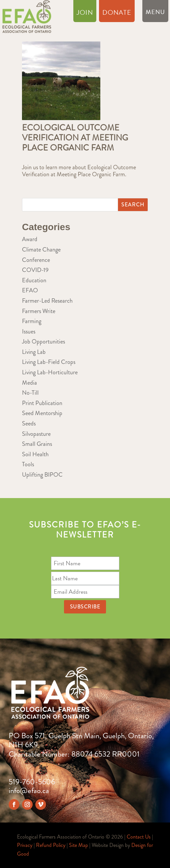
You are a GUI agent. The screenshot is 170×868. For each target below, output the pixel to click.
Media (29, 383)
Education (34, 280)
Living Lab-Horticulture (50, 372)
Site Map (78, 845)
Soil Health (35, 454)
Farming (32, 321)
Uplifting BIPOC (42, 475)
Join (85, 14)
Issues (29, 331)
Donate (117, 14)
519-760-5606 (32, 782)
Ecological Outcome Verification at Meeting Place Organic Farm (75, 138)
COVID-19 (35, 270)
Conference (36, 260)
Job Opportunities (43, 342)
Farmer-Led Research (47, 301)
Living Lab (34, 352)
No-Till (30, 393)
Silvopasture (36, 434)
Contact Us (139, 837)
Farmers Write (39, 311)
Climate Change (41, 250)
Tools (28, 464)
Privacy (25, 845)
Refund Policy (51, 845)
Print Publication (42, 403)
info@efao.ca (29, 791)
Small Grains (37, 444)
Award (30, 239)
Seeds (29, 423)
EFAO (30, 290)
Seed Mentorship (42, 413)
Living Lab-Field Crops (49, 362)
